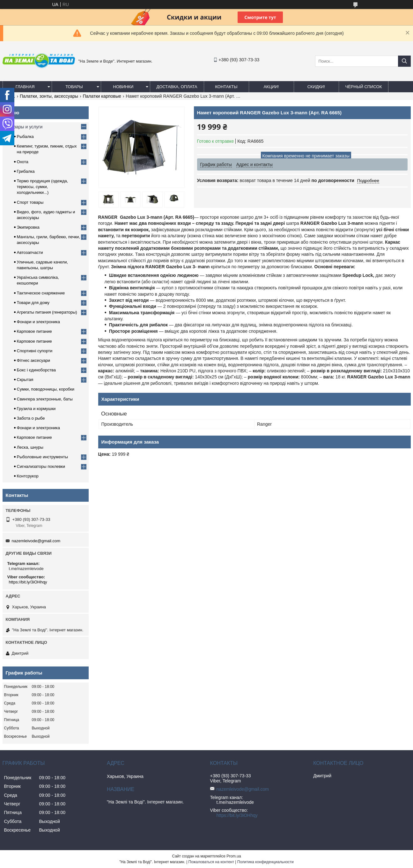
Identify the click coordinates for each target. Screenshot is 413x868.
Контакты (226, 87)
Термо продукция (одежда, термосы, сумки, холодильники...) (43, 187)
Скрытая (25, 380)
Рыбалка (25, 137)
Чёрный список (364, 87)
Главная (25, 87)
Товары (74, 87)
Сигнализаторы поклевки (41, 466)
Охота (23, 162)
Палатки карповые (102, 96)
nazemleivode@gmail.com (36, 541)
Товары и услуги (26, 127)
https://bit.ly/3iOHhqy (28, 582)
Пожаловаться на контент (211, 862)
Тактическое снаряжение (41, 293)
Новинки (123, 87)
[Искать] (404, 61)
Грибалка (26, 171)
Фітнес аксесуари (34, 360)
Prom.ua (234, 856)
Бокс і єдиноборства (36, 370)
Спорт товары (30, 202)
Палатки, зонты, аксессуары (49, 96)
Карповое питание (34, 331)
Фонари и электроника (39, 322)
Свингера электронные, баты (45, 399)
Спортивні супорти (35, 351)
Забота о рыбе (31, 418)
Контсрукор (28, 476)
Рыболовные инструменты (43, 457)
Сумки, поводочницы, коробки (46, 389)
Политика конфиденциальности (265, 862)
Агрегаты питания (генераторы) (47, 312)
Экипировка (28, 227)
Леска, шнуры (30, 447)
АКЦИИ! (271, 87)
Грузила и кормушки (36, 409)
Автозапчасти (30, 252)
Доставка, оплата (177, 87)
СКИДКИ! (316, 87)
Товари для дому (33, 303)
